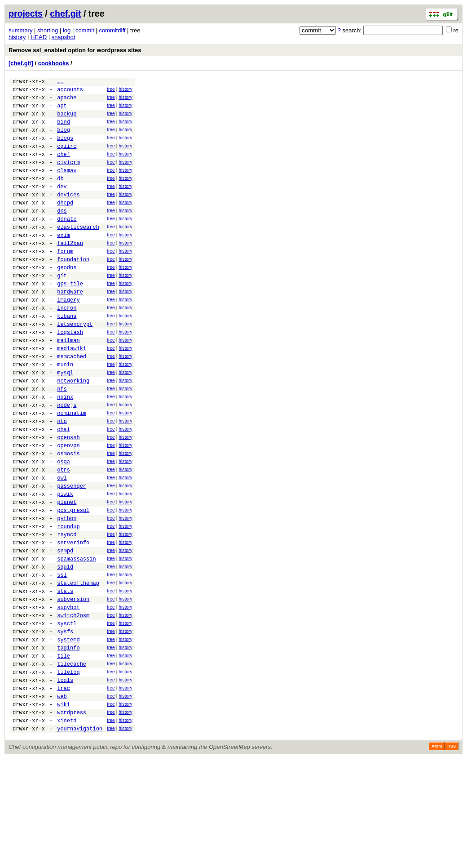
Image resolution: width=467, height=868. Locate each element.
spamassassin (76, 639)
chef (64, 167)
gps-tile (70, 318)
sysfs (65, 724)
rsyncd (67, 611)
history (17, 37)
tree (111, 91)
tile (64, 753)
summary (20, 30)
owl (62, 545)
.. (60, 82)
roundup (68, 602)
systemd (68, 734)
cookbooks (54, 63)
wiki (64, 809)
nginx (65, 451)
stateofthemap (78, 668)
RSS (452, 855)
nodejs (67, 460)
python (67, 592)
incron (67, 347)
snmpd (65, 630)
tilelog (68, 772)
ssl (62, 658)
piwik (65, 564)
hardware (70, 328)
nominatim (72, 470)
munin (65, 413)
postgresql (73, 583)
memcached (72, 403)
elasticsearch (78, 252)
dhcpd (65, 224)
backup (67, 120)
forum (65, 281)
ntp (62, 479)
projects (26, 13)
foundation (73, 290)
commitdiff (112, 30)
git (62, 309)
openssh (68, 498)
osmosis (68, 517)
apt (62, 111)
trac (64, 790)
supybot (68, 696)
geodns (67, 300)
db (60, 196)
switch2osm (73, 706)
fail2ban (70, 271)
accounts (70, 92)
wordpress (72, 819)
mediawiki (72, 394)
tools (65, 781)
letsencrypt (75, 366)
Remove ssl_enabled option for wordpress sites (75, 50)
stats (65, 677)
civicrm (68, 177)
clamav (67, 186)
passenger (72, 554)
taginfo (68, 743)
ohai (64, 488)
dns (62, 234)
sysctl (67, 715)
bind (64, 130)
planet (67, 573)
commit (85, 30)
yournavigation (80, 838)
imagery (68, 337)
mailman (68, 385)
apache (67, 101)
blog (64, 139)
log (67, 30)
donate (67, 243)
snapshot (64, 37)
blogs (65, 149)
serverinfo (73, 621)
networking (73, 432)
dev (62, 205)
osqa (64, 526)
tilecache (72, 762)
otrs (64, 536)
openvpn (68, 507)
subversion (73, 687)
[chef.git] (21, 63)
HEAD (39, 37)
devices (68, 215)
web (62, 800)
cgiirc (67, 158)
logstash (70, 375)
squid (65, 649)
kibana (67, 356)
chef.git (65, 13)
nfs (62, 441)
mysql (65, 422)
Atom (437, 855)
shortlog (48, 30)
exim (64, 262)
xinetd (67, 828)
